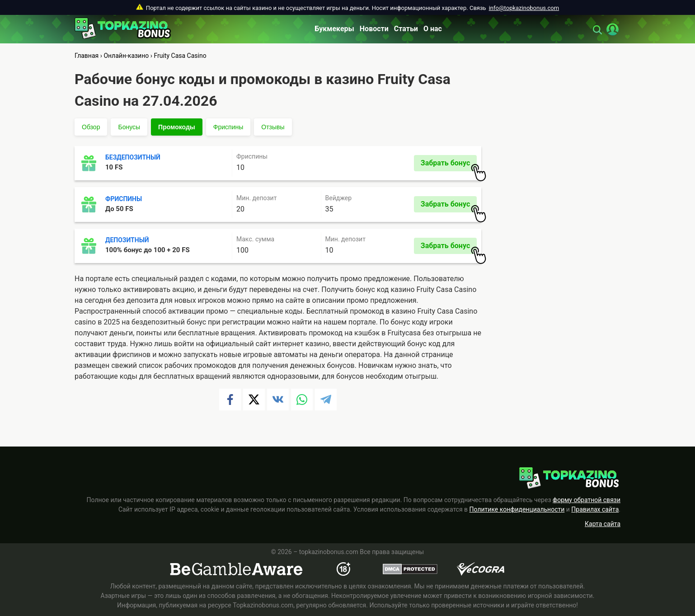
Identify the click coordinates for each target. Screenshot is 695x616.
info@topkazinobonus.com (524, 8)
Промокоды (177, 127)
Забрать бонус (449, 165)
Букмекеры (334, 29)
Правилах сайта (595, 509)
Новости (374, 29)
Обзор (91, 127)
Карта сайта (603, 524)
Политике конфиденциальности (517, 509)
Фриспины (228, 127)
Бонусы (129, 127)
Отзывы (273, 127)
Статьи (406, 29)
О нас (433, 29)
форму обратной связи (587, 500)
